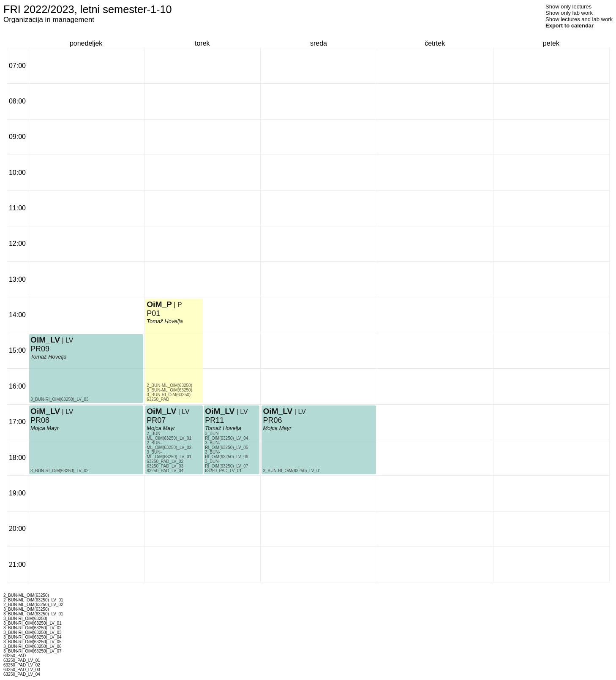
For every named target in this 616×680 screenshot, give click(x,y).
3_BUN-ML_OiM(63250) (169, 390)
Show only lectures (568, 7)
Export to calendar (570, 26)
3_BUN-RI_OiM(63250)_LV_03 (60, 399)
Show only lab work (569, 13)
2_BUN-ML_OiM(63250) (169, 385)
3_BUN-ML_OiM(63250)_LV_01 (169, 454)
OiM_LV (45, 340)
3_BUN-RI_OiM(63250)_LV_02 (60, 471)
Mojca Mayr (45, 428)
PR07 (156, 420)
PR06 (272, 420)
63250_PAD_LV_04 (165, 471)
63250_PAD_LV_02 (165, 461)
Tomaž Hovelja (49, 357)
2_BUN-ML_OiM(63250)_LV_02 (169, 445)
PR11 (214, 420)
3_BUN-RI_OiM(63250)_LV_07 (226, 464)
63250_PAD (158, 399)
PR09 (40, 349)
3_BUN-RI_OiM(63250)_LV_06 (226, 454)
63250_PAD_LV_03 (165, 466)
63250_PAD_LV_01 (223, 471)
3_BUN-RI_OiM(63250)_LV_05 (226, 445)
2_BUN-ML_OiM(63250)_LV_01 (169, 436)
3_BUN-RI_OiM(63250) (169, 395)
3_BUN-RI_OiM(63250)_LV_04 (226, 436)
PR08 (40, 420)
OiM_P (159, 304)
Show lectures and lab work (579, 19)
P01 (153, 313)
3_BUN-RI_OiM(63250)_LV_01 (292, 471)
